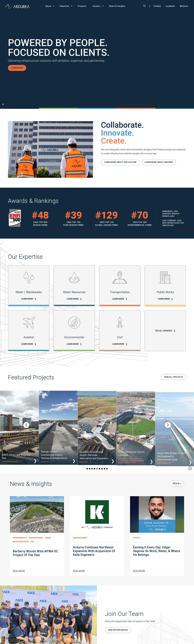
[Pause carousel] (190, 470)
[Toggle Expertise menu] (73, 6)
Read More (19, 573)
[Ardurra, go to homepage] (18, 7)
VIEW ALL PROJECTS (174, 379)
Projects (82, 6)
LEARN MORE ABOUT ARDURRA (159, 164)
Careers (97, 6)
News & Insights (117, 6)
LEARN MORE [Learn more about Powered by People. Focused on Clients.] (17, 68)
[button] (26, 427)
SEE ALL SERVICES (164, 331)
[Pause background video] (3, 104)
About (48, 6)
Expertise (65, 6)
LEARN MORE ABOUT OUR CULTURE (120, 164)
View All (177, 486)
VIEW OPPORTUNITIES (118, 632)
